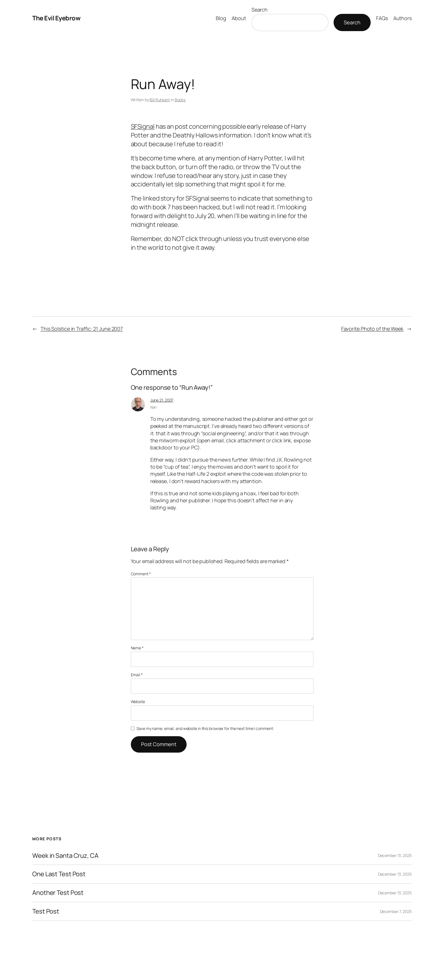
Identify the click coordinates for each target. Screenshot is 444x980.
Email (137, 675)
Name (137, 648)
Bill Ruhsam (160, 100)
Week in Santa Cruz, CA (65, 856)
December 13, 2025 (395, 855)
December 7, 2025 (396, 911)
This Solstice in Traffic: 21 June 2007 (82, 329)
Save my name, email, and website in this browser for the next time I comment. (205, 728)
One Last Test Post (59, 874)
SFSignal (143, 126)
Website (138, 702)
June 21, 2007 (162, 400)
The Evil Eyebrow (56, 18)
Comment (141, 574)
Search (260, 10)
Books (180, 100)
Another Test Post (58, 893)
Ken (154, 407)
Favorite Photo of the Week (372, 329)
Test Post (46, 911)
